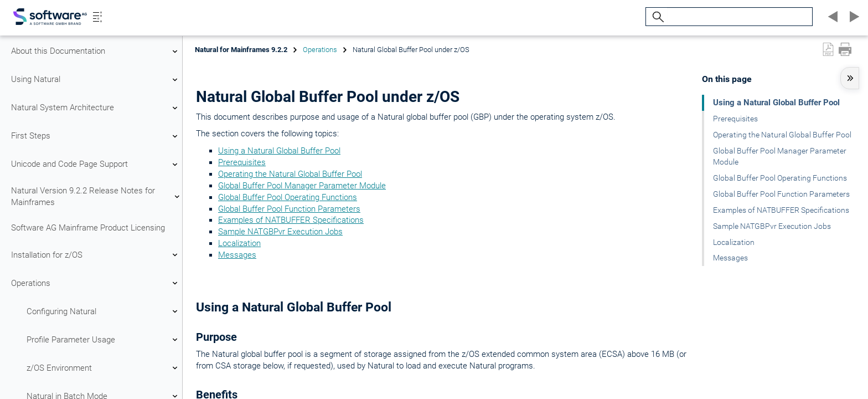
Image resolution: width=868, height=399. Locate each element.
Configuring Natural (104, 311)
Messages (237, 255)
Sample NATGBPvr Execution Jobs (280, 232)
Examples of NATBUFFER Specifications (291, 220)
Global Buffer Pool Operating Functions (288, 197)
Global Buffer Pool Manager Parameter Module (302, 186)
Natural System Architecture (96, 108)
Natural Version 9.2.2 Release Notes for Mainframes (96, 196)
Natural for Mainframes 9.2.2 (241, 50)
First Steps (96, 136)
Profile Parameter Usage (104, 340)
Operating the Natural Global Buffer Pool (290, 174)
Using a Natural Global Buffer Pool (279, 151)
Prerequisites (242, 162)
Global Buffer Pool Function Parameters (289, 209)
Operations (96, 283)
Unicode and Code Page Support (96, 165)
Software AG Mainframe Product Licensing (88, 228)
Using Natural (96, 80)
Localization (239, 243)
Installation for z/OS (96, 255)
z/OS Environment (104, 368)
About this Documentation (96, 52)
